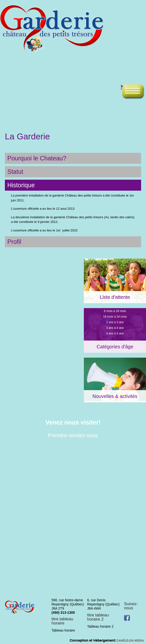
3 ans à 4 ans (115, 328)
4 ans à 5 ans (115, 333)
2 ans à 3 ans (115, 322)
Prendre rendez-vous (73, 435)
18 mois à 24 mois (115, 317)
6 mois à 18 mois (115, 311)
